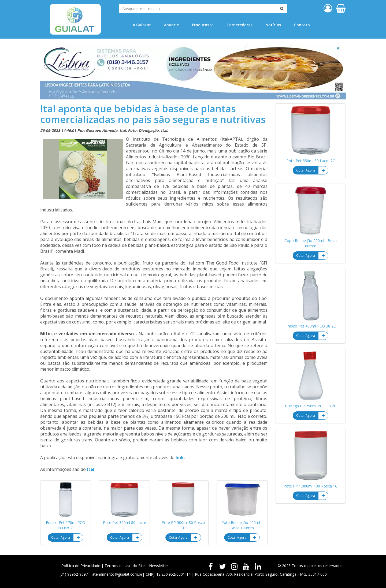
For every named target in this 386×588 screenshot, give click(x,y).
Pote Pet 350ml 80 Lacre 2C (125, 525)
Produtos (202, 25)
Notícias (273, 25)
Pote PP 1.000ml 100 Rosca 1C (311, 486)
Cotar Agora (61, 537)
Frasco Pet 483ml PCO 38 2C (311, 326)
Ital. (91, 469)
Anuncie (171, 25)
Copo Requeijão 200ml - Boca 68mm (311, 243)
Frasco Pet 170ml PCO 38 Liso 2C (66, 525)
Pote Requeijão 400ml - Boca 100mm (242, 525)
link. (180, 457)
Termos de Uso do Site (125, 566)
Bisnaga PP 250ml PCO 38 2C (311, 406)
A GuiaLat (142, 25)
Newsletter (159, 566)
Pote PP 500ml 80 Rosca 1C (183, 525)
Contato (302, 25)
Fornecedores (240, 25)
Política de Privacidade (81, 566)
